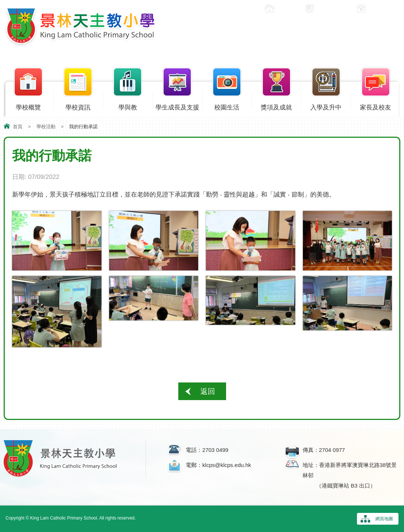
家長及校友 (376, 106)
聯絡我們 (383, 9)
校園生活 (227, 106)
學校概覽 (28, 106)
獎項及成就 (276, 106)
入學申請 (331, 9)
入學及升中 (326, 106)
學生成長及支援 (177, 106)
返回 (208, 391)
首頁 (18, 127)
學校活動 (46, 127)
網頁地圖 (384, 519)
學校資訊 (78, 106)
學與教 (128, 106)
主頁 (285, 9)
